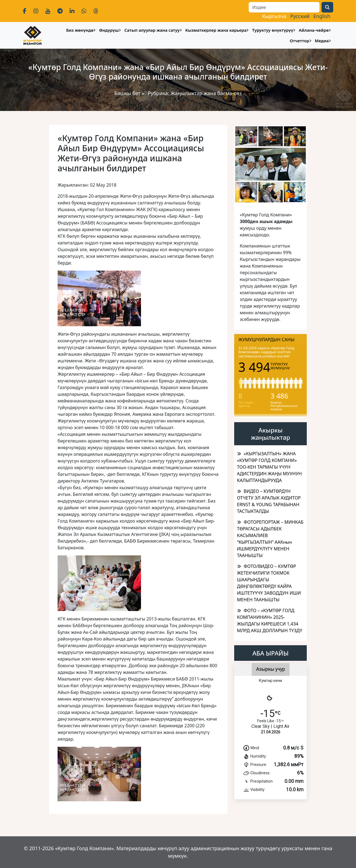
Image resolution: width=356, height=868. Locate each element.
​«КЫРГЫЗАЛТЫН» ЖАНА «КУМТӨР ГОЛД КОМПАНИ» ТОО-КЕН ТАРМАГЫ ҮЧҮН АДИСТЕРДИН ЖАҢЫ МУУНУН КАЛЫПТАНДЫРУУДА (269, 467)
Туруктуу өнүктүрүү (273, 30)
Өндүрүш (109, 30)
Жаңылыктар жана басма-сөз (206, 93)
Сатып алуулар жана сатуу (152, 30)
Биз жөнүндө (80, 30)
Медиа (322, 41)
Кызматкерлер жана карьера (216, 30)
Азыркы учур (271, 669)
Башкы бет (128, 93)
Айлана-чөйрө (314, 30)
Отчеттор (300, 41)
